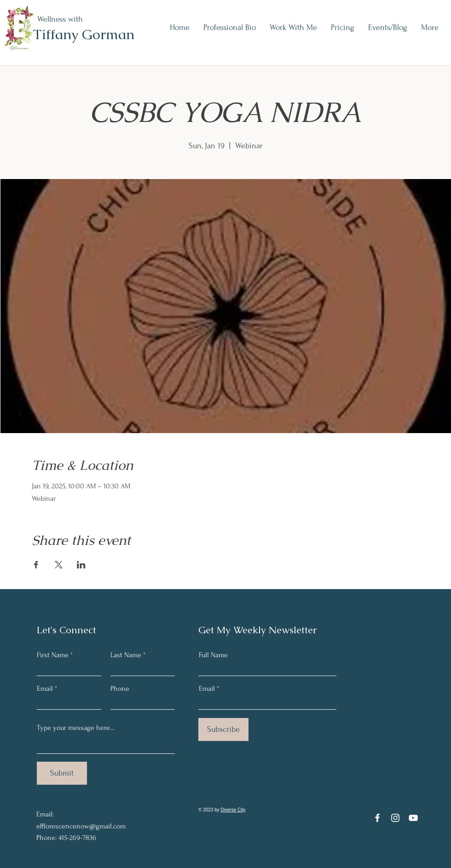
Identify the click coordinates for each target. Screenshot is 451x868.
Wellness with (60, 19)
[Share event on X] (59, 565)
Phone (120, 689)
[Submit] (62, 773)
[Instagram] (395, 818)
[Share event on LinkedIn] (81, 565)
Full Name (213, 655)
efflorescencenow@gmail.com (81, 826)
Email (45, 689)
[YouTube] (413, 818)
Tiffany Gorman (84, 34)
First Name (53, 655)
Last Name (126, 655)
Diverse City (233, 810)
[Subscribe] (223, 729)
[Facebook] (377, 818)
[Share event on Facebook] (36, 565)
